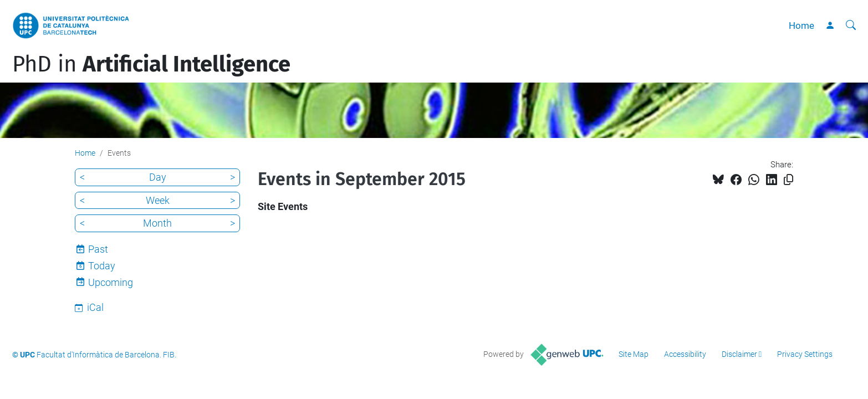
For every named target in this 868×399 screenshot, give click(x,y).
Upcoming (111, 282)
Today (102, 266)
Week (158, 200)
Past (98, 249)
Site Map (634, 354)
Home (801, 25)
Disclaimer (739, 354)
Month (157, 223)
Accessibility (685, 354)
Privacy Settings (805, 354)
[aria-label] (851, 25)
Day (158, 177)
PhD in (151, 64)
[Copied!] (788, 180)
